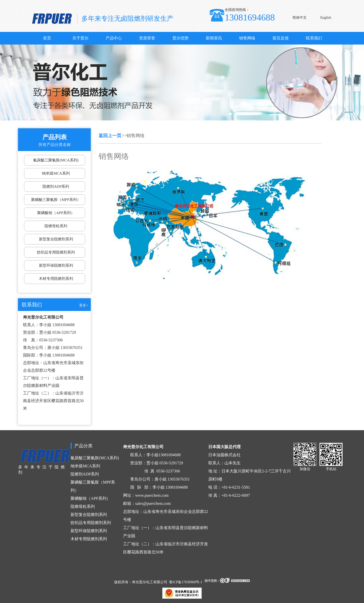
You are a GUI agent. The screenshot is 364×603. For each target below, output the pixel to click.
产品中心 (114, 38)
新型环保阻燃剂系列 (56, 265)
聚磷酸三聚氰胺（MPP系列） (56, 200)
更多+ (84, 305)
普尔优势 (180, 38)
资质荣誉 (147, 38)
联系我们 (314, 38)
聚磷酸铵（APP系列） (56, 213)
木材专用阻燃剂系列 (56, 279)
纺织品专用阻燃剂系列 (56, 252)
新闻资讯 (214, 38)
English (326, 18)
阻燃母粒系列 (56, 226)
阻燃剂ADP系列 (56, 186)
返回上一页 (110, 136)
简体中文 (300, 18)
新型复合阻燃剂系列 (56, 239)
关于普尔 (80, 38)
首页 (47, 38)
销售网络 (247, 38)
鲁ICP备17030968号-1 (186, 582)
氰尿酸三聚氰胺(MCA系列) (56, 160)
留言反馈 (281, 38)
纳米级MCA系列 (56, 173)
